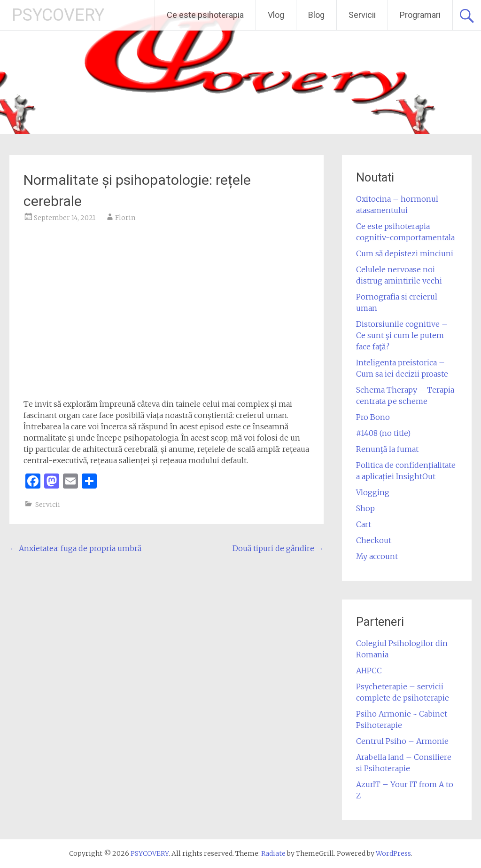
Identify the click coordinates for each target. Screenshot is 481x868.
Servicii (362, 15)
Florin (125, 218)
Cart (364, 524)
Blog (316, 15)
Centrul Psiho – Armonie (402, 741)
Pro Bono (373, 417)
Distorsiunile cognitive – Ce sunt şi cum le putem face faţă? (402, 335)
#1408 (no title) (383, 433)
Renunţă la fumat (387, 449)
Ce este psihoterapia (205, 15)
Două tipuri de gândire (278, 548)
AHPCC (369, 671)
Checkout (374, 540)
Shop (365, 508)
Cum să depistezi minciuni (405, 253)
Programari (420, 15)
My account (377, 556)
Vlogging (373, 492)
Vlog (276, 15)
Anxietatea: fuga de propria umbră (75, 548)
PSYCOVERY (58, 15)
